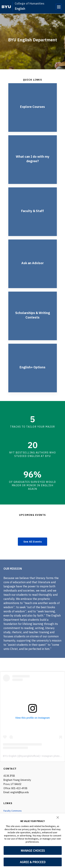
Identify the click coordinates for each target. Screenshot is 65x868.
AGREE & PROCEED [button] (33, 862)
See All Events (32, 542)
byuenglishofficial (30, 756)
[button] (58, 817)
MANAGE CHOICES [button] (33, 851)
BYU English (10, 756)
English (20, 9)
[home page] (6, 7)
